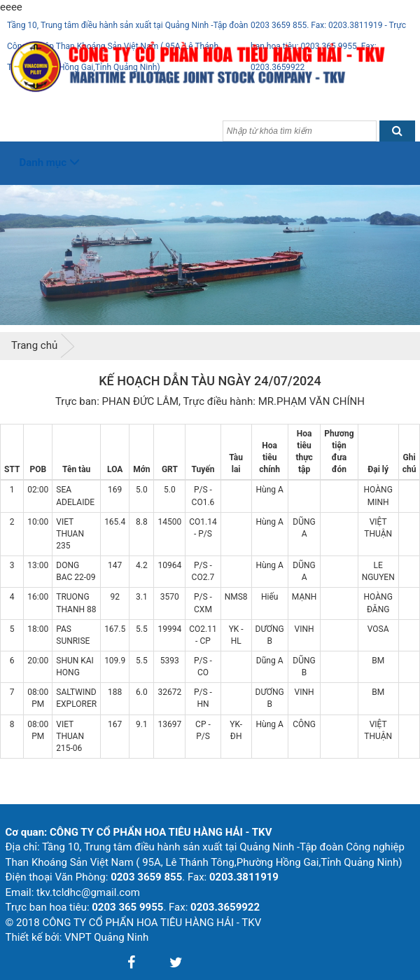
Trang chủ (34, 345)
